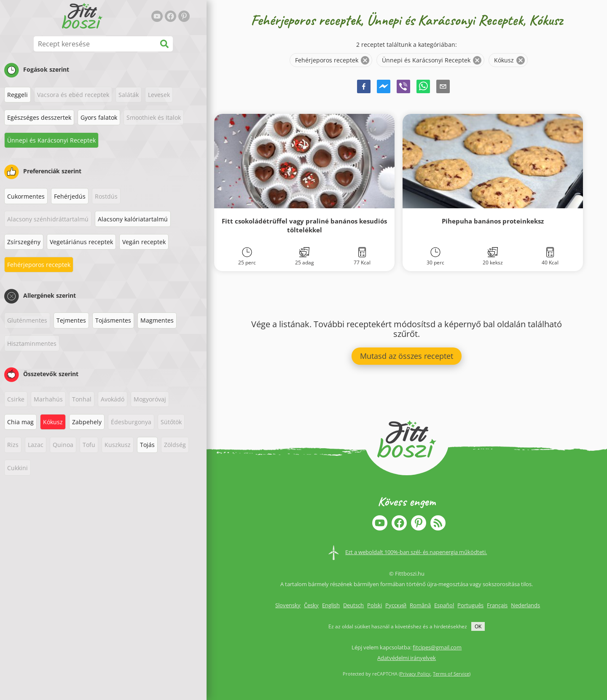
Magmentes (157, 320)
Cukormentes (26, 196)
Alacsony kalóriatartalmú (133, 219)
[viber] (403, 87)
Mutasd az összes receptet (407, 356)
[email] (443, 87)
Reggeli (17, 95)
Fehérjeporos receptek (39, 265)
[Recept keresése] (103, 44)
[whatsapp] (423, 87)
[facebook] (364, 87)
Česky (311, 605)
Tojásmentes (113, 320)
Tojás (147, 445)
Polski (375, 605)
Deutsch (353, 605)
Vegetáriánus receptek (81, 242)
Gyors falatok (99, 117)
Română (420, 605)
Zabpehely (87, 422)
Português (470, 605)
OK (478, 626)
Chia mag (20, 422)
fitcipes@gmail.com (437, 647)
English (331, 605)
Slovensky (288, 605)
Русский (396, 605)
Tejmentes (71, 320)
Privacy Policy (415, 674)
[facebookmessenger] (384, 87)
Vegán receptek (144, 242)
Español (444, 605)
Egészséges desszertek (39, 117)
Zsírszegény (24, 242)
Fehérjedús (70, 196)
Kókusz (53, 422)
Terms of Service (451, 674)
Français (497, 605)
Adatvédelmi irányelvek (407, 658)
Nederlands (525, 605)
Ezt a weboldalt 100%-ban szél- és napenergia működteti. (416, 552)
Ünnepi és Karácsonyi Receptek (51, 140)
